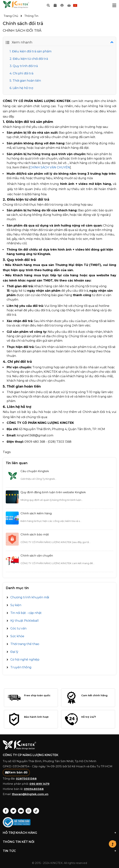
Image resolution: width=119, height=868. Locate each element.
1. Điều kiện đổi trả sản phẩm (31, 51)
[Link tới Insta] (29, 811)
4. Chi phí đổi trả (21, 73)
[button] (113, 844)
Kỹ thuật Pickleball (25, 621)
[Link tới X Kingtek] (13, 811)
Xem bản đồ (16, 772)
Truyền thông (21, 667)
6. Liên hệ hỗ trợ (21, 88)
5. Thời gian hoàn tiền (25, 81)
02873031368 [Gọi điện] (26, 779)
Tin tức (59, 851)
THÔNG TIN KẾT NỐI (59, 842)
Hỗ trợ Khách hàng (59, 833)
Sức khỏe (17, 636)
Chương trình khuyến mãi (30, 597)
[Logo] (16, 5)
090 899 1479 (39, 784)
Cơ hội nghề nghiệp (25, 660)
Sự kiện (16, 605)
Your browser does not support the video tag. (16, 5)
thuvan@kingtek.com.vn (30, 794)
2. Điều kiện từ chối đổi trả (29, 59)
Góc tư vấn (18, 628)
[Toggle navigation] (114, 5)
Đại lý (14, 652)
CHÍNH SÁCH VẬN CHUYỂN (50, 167)
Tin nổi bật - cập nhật (26, 613)
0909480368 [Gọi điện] (34, 789)
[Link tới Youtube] (21, 811)
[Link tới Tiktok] (36, 811)
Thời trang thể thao (25, 644)
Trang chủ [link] (11, 16)
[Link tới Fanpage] (6, 811)
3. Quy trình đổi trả (24, 66)
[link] (62, 5)
